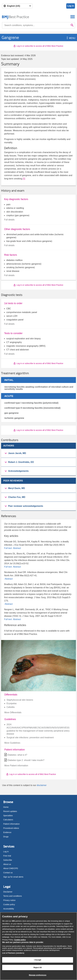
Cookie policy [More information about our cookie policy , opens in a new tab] (20, 940)
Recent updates (10, 811)
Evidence (7, 832)
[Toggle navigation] (73, 17)
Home (6, 807)
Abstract (17, 548)
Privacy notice (9, 900)
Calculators (8, 820)
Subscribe (8, 860)
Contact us (8, 873)
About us (7, 864)
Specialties (8, 816)
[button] (67, 38)
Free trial (7, 856)
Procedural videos (11, 828)
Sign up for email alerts (13, 877)
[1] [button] (24, 179)
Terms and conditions (13, 896)
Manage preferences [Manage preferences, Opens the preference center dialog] (38, 975)
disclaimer (42, 785)
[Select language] (17, 6)
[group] (38, 453)
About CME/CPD (11, 868)
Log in (71, 6)
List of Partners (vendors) (13, 953)
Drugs (6, 837)
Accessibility (9, 909)
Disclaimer (8, 892)
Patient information (11, 824)
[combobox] (36, 25)
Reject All (38, 967)
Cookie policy (9, 904)
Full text (8, 548)
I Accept (38, 960)
